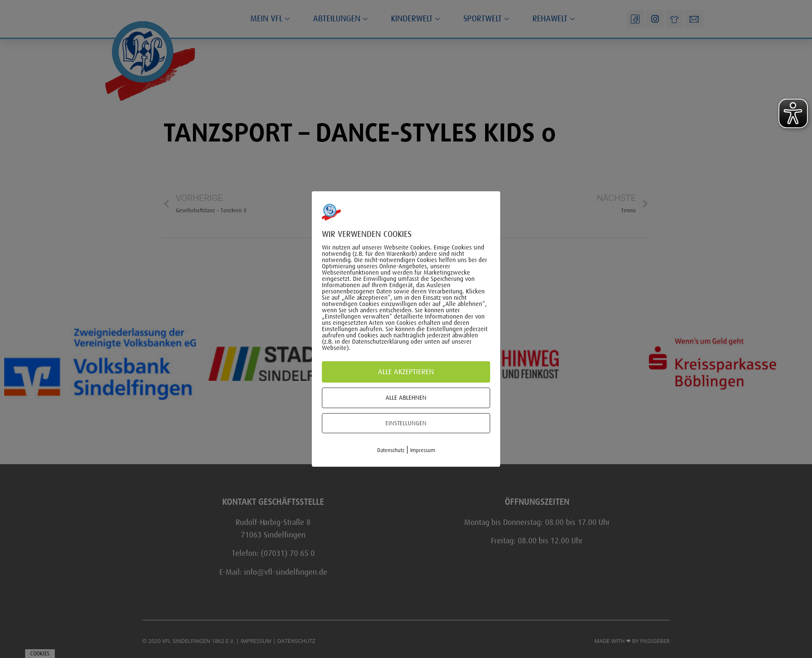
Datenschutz (391, 450)
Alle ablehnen (406, 398)
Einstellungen (406, 423)
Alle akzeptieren (406, 372)
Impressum (423, 450)
